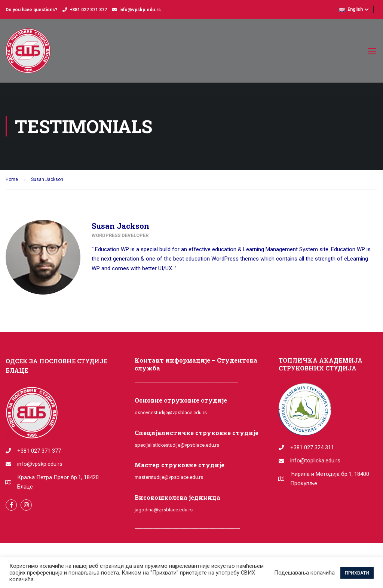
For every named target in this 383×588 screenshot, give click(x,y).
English (351, 9)
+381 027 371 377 (88, 10)
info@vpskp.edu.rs (140, 10)
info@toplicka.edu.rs (315, 461)
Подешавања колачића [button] (304, 573)
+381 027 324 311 (312, 447)
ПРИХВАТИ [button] (357, 573)
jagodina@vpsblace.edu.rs (164, 510)
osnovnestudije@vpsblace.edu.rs (171, 412)
